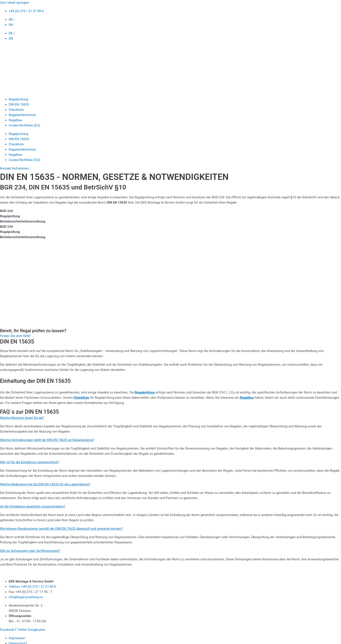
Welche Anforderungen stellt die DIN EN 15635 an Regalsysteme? (47, 440)
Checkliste (16, 110)
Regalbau (15, 120)
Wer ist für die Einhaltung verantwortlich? (30, 462)
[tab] (170, 211)
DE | (12, 20)
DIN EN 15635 (19, 105)
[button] (170, 418)
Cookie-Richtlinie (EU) (24, 125)
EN (11, 25)
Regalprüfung (18, 99)
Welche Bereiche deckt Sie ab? (22, 418)
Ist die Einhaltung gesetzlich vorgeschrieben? (33, 506)
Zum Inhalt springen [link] (14, 3)
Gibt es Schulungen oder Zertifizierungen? (30, 551)
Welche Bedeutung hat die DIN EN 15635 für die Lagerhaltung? (45, 484)
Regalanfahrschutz (22, 115)
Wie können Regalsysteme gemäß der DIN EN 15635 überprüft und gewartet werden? (61, 529)
